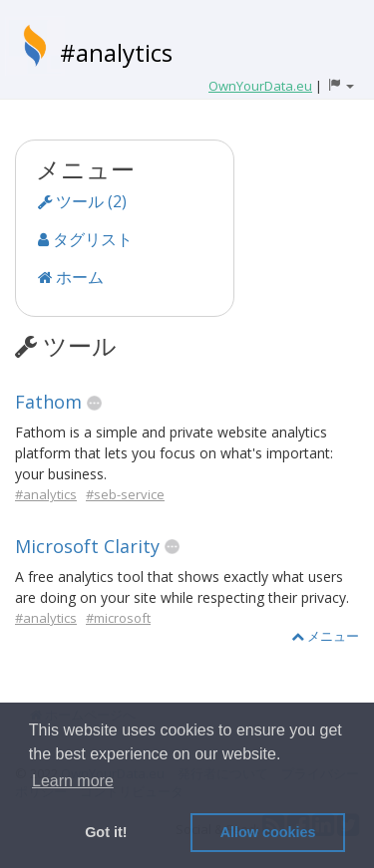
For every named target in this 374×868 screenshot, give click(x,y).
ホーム (71, 277)
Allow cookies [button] (268, 832)
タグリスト (85, 239)
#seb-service (125, 494)
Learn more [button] (73, 781)
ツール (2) (82, 201)
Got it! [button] (106, 832)
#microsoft (118, 618)
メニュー (325, 636)
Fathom (48, 402)
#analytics (116, 52)
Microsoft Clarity (87, 546)
